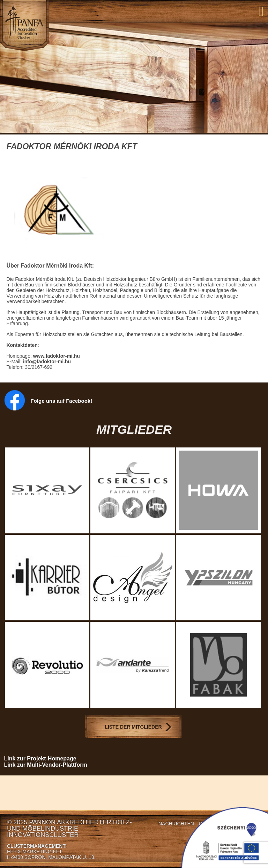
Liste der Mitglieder (133, 727)
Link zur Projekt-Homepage (40, 758)
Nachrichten (176, 824)
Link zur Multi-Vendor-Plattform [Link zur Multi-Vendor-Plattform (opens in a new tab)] (46, 765)
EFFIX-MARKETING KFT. (35, 852)
